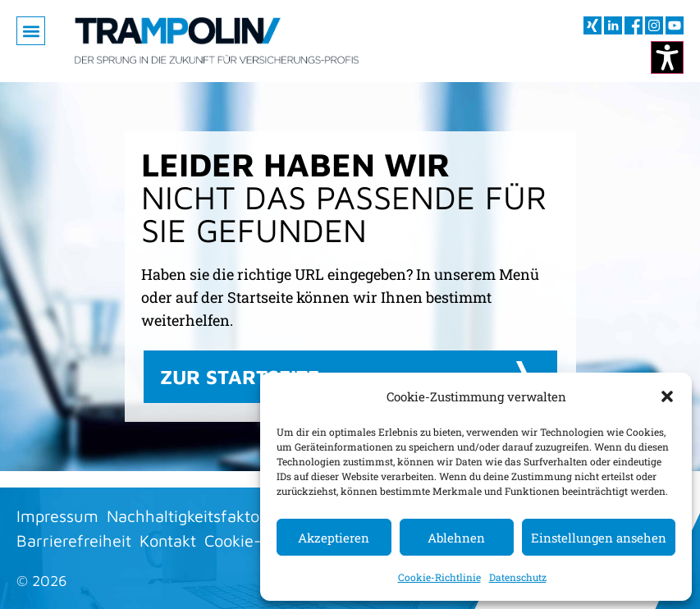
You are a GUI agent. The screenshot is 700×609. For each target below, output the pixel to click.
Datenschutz (518, 577)
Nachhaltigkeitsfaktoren (195, 516)
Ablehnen (456, 538)
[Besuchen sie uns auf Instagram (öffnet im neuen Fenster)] (654, 25)
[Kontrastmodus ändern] (667, 57)
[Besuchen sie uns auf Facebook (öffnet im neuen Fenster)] (634, 25)
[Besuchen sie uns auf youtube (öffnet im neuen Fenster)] (675, 25)
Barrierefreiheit (74, 540)
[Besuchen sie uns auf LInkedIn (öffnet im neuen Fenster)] (613, 25)
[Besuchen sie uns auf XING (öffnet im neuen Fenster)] (592, 25)
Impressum (57, 516)
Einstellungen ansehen (599, 538)
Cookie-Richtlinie (439, 577)
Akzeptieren (334, 538)
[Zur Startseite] (217, 41)
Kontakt (168, 540)
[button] (667, 396)
